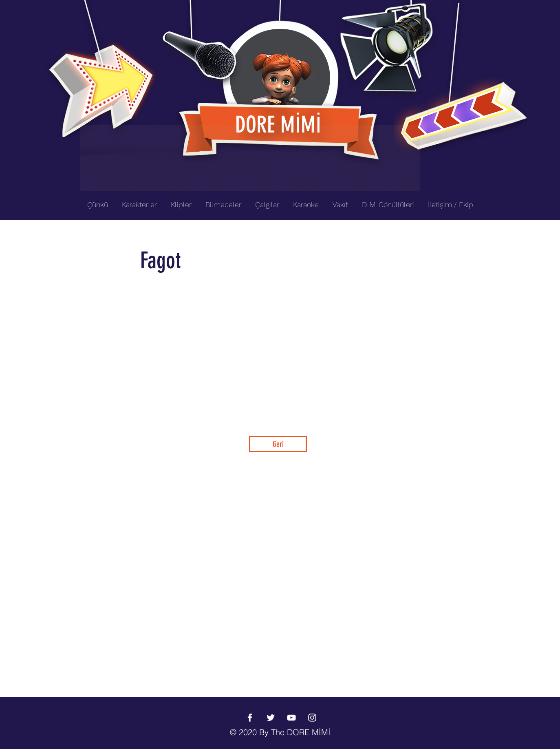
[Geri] (278, 444)
